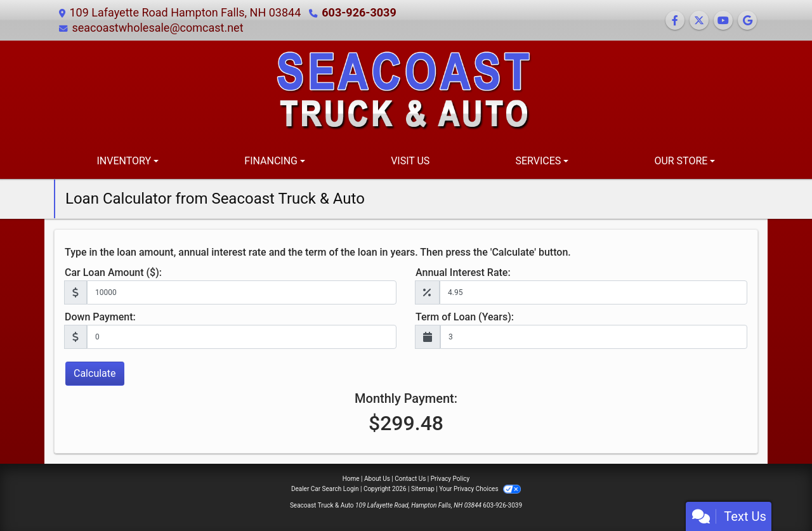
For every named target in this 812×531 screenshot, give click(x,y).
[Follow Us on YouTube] (723, 21)
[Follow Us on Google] (747, 21)
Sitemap (423, 489)
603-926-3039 (359, 12)
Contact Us (410, 479)
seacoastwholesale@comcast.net (157, 28)
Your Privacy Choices (480, 489)
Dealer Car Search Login (325, 489)
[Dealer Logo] (406, 91)
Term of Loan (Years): (465, 317)
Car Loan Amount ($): (113, 272)
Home (351, 479)
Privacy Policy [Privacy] (450, 479)
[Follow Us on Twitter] (699, 21)
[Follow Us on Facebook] (675, 21)
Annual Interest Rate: (463, 272)
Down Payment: (100, 317)
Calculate (95, 373)
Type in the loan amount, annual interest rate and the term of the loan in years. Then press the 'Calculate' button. (318, 252)
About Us (377, 479)
